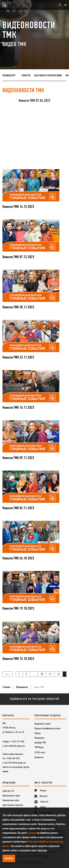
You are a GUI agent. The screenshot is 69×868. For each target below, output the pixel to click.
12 (58, 674)
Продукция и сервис (43, 724)
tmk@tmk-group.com (17, 746)
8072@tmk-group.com (17, 763)
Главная (6, 687)
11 (50, 674)
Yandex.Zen (44, 802)
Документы (39, 757)
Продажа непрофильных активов (47, 729)
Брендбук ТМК (40, 743)
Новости (26, 76)
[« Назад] (8, 674)
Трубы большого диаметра (13, 805)
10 (42, 674)
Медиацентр (9, 76)
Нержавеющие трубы (11, 800)
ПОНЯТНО (9, 859)
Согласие (32, 833)
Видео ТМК (39, 687)
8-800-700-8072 (13, 759)
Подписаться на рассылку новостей (34, 699)
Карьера (38, 733)
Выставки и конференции (48, 76)
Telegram (43, 791)
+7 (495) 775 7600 (17, 742)
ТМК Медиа (39, 747)
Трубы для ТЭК (8, 791)
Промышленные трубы (11, 796)
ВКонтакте (44, 796)
